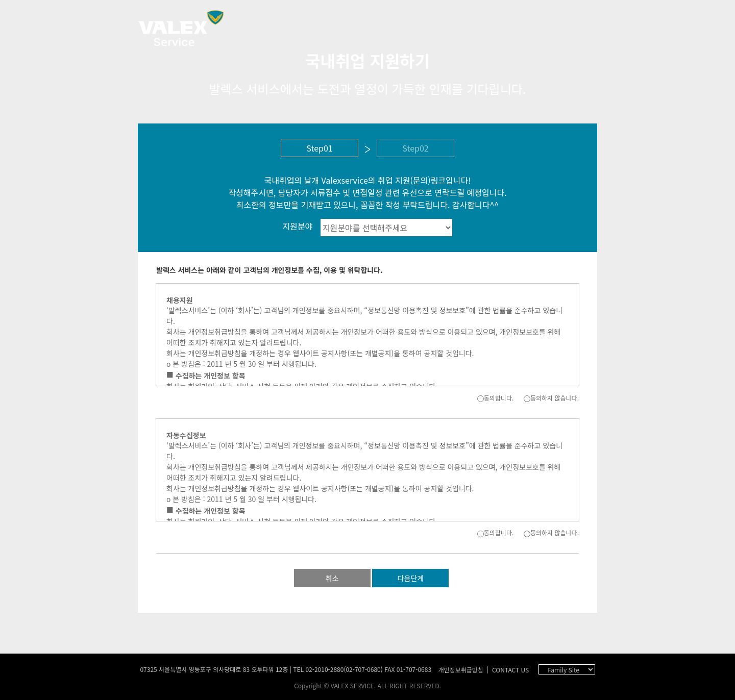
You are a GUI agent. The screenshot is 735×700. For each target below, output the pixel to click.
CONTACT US (510, 670)
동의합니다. (496, 398)
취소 (332, 578)
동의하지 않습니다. (551, 398)
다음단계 (411, 578)
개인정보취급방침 (460, 670)
